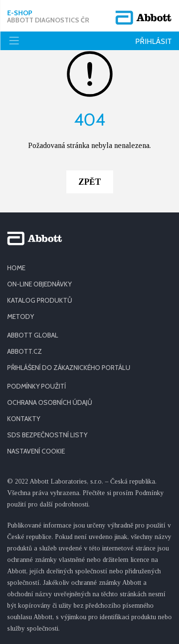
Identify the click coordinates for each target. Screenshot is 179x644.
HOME (16, 268)
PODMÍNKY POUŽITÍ (37, 386)
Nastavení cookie (36, 451)
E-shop (48, 17)
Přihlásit (153, 41)
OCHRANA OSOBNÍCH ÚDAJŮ (50, 402)
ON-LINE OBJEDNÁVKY (39, 284)
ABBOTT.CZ (25, 351)
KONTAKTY (24, 419)
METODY (21, 317)
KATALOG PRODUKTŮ (40, 300)
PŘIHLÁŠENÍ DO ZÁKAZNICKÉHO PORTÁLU (69, 368)
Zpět (90, 182)
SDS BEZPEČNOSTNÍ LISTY (47, 435)
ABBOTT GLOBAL (33, 335)
